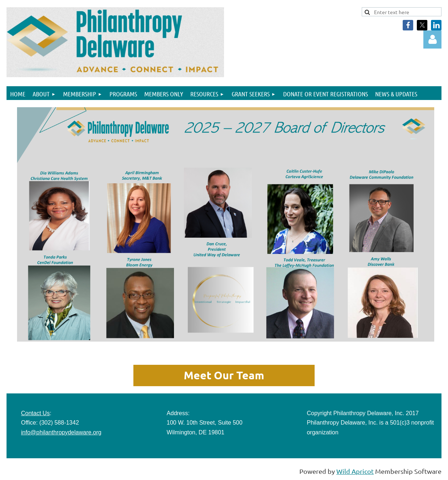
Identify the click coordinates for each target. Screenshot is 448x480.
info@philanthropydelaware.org (61, 432)
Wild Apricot (355, 471)
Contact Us (35, 413)
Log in (432, 39)
